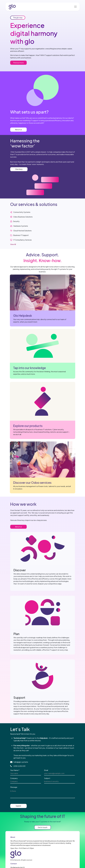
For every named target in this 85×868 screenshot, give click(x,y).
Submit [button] (18, 806)
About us (18, 130)
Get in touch (43, 827)
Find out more (18, 63)
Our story (19, 169)
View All (13, 244)
